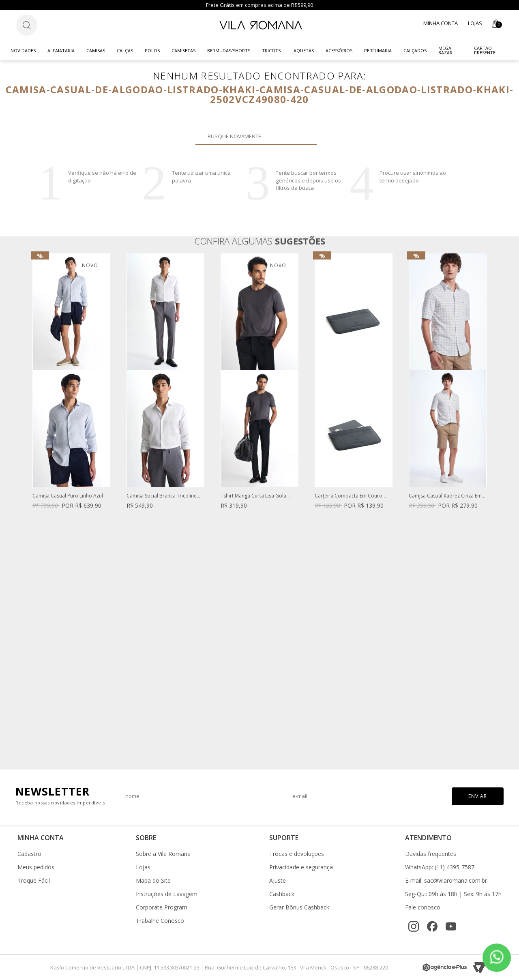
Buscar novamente (306, 136)
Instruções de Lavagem (167, 894)
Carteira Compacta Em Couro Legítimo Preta (349, 496)
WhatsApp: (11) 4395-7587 (440, 867)
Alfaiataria (61, 50)
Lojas (475, 23)
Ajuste (278, 881)
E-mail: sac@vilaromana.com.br (446, 881)
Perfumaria (378, 50)
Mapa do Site (153, 881)
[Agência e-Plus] (445, 967)
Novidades (23, 50)
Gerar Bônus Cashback (299, 907)
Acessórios (339, 50)
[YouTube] (451, 926)
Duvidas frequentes (431, 854)
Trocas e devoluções (297, 854)
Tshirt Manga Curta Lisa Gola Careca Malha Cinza (253, 496)
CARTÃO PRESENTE (485, 50)
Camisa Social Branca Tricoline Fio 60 (162, 496)
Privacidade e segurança (301, 867)
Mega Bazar (445, 50)
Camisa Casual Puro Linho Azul (68, 496)
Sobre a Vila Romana (163, 854)
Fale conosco (423, 907)
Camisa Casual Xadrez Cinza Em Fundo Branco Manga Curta (445, 496)
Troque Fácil (34, 881)
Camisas (96, 50)
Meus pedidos (36, 867)
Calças (125, 50)
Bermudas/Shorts (229, 50)
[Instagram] (414, 926)
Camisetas (183, 50)
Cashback (282, 894)
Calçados (415, 50)
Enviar (478, 796)
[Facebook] (432, 926)
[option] (71, 389)
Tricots (271, 50)
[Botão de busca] (27, 25)
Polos (152, 50)
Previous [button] (32, 507)
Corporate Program (162, 907)
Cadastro (29, 854)
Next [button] (487, 507)
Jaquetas (303, 50)
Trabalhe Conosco (160, 921)
